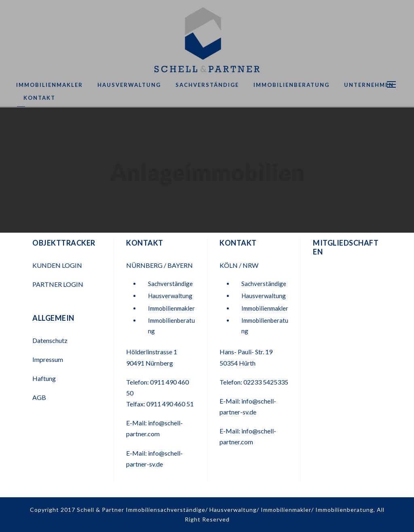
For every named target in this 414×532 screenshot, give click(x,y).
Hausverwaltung (129, 85)
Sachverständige (207, 85)
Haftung (44, 378)
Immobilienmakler (50, 85)
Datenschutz (50, 340)
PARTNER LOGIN (58, 284)
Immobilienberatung (291, 85)
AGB (39, 397)
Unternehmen (369, 85)
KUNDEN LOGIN (58, 265)
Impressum (48, 359)
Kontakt (39, 98)
